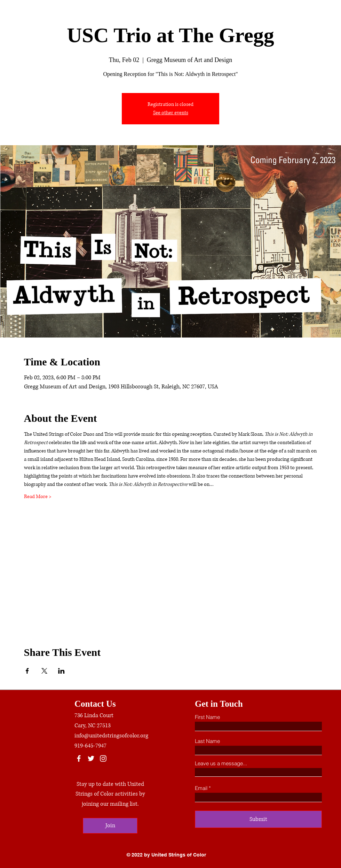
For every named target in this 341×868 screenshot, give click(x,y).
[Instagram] (103, 758)
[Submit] (258, 819)
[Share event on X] (44, 671)
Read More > (38, 497)
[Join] (110, 826)
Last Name (207, 741)
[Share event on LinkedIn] (61, 671)
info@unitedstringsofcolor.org (111, 736)
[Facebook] (79, 758)
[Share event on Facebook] (27, 671)
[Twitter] (91, 758)
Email (201, 788)
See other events (171, 113)
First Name (207, 717)
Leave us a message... (221, 763)
